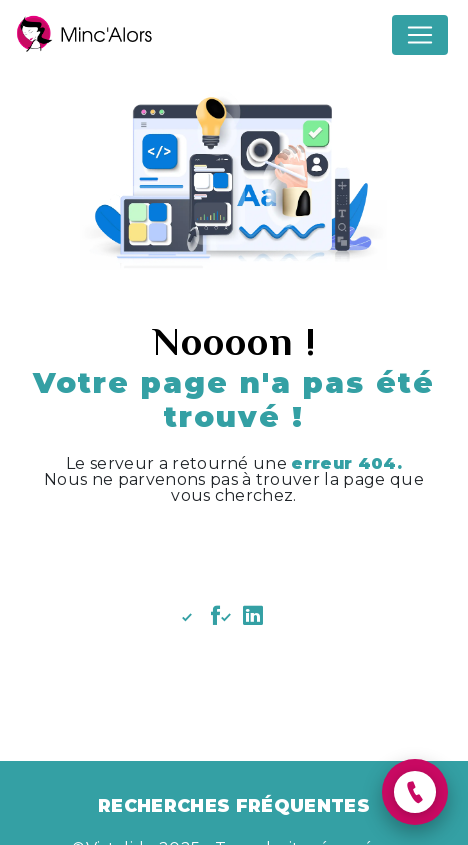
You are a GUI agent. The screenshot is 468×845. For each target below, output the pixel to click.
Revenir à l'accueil (233, 552)
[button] (415, 792)
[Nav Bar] (420, 35)
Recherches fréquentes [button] (234, 805)
